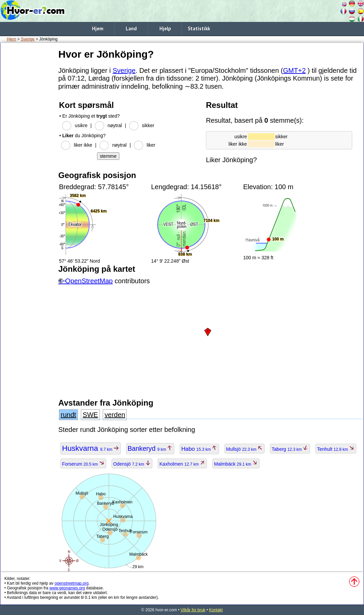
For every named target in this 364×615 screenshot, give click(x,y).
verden (115, 415)
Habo (199, 449)
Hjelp (165, 28)
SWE (90, 415)
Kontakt (216, 610)
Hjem (98, 28)
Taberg (290, 449)
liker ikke (83, 145)
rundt (68, 415)
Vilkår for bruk (193, 610)
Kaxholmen (182, 464)
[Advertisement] (28, 148)
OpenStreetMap (89, 281)
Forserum (83, 464)
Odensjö (132, 464)
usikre (81, 125)
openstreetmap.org (72, 583)
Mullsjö (245, 449)
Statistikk (199, 28)
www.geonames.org (67, 588)
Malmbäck (236, 464)
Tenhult (336, 449)
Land (131, 28)
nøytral (115, 125)
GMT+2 (294, 70)
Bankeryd (150, 448)
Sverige (28, 39)
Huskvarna (90, 448)
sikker (148, 125)
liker (151, 145)
